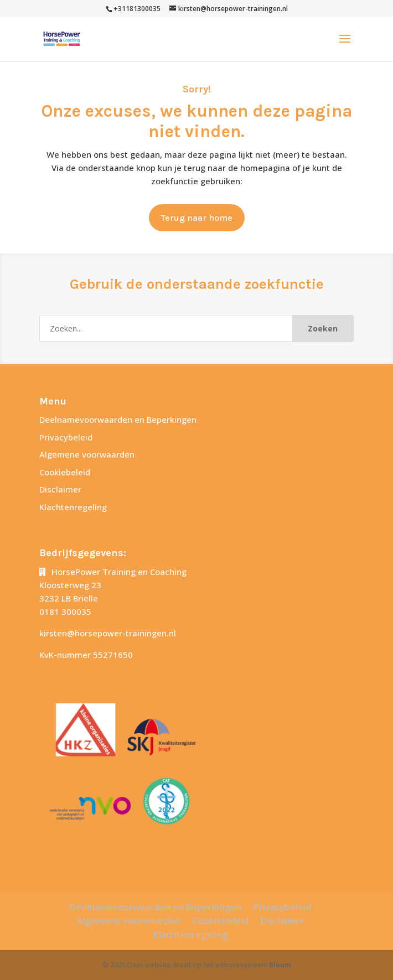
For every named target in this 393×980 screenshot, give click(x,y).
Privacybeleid (66, 437)
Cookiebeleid (65, 472)
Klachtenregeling (73, 507)
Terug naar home (197, 218)
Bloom (280, 965)
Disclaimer (60, 489)
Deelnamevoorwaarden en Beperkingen (118, 419)
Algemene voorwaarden (87, 454)
